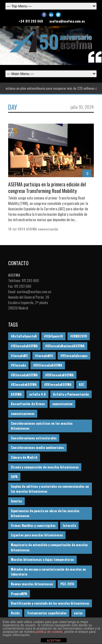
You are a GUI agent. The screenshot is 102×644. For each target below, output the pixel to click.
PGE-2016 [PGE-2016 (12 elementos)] (67, 584)
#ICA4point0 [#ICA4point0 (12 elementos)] (53, 336)
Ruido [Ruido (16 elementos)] (15, 613)
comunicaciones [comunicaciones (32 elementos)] (23, 413)
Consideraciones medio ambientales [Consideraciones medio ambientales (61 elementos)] (37, 447)
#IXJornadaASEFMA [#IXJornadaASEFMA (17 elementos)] (24, 346)
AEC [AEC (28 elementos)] (81, 384)
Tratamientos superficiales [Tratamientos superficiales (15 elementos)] (47, 613)
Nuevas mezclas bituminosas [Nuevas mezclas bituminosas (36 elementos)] (32, 584)
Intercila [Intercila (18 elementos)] (69, 525)
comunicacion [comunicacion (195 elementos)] (62, 404)
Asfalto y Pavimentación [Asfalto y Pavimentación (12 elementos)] (71, 394)
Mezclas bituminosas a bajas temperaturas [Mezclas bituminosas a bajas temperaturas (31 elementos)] (42, 559)
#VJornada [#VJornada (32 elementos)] (18, 365)
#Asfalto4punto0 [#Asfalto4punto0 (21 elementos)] (24, 336)
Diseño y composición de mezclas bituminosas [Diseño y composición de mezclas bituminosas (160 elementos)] (45, 467)
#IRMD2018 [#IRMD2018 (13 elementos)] (79, 336)
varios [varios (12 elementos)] (78, 613)
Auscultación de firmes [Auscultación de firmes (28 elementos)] (28, 404)
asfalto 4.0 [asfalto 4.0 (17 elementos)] (37, 394)
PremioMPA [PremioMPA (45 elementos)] (19, 594)
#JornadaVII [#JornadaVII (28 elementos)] (19, 356)
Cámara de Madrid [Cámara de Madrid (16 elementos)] (24, 457)
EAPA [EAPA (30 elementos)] (14, 476)
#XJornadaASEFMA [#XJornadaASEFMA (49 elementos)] (24, 384)
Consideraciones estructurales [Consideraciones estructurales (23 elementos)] (34, 438)
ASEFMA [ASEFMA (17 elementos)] (16, 394)
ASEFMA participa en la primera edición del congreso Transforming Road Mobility (47, 187)
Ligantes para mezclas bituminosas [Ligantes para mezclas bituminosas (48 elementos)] (37, 535)
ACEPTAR (54, 640)
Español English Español (51, 74)
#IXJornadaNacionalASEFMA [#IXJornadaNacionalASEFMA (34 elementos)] (65, 346)
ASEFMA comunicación (42, 229)
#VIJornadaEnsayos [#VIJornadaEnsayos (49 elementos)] (74, 356)
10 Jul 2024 (17, 229)
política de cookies (49, 632)
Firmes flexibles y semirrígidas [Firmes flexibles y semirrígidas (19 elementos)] (33, 525)
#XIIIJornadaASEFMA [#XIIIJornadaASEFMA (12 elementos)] (48, 365)
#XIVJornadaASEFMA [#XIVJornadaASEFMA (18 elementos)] (59, 375)
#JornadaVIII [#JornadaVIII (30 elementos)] (44, 356)
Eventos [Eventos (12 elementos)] (16, 501)
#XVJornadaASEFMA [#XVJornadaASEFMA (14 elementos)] (58, 384)
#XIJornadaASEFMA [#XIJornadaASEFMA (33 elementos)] (24, 375)
